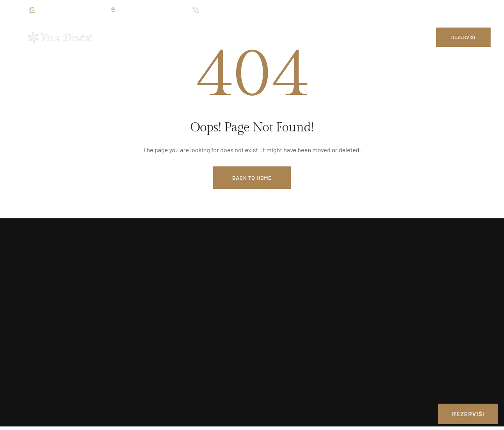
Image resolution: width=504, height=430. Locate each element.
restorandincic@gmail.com (66, 10)
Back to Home (252, 178)
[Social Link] (459, 10)
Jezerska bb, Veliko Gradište (148, 10)
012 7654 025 (213, 10)
